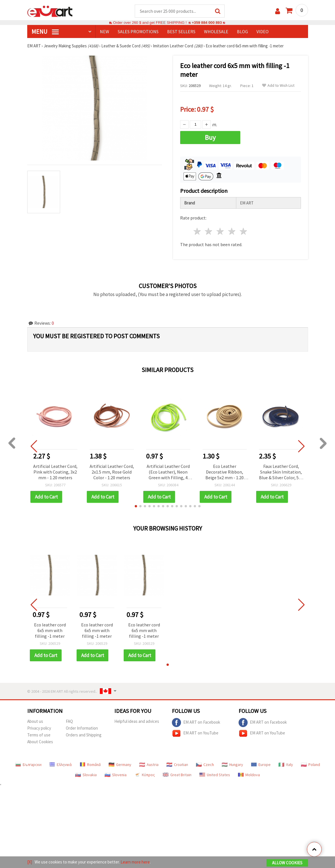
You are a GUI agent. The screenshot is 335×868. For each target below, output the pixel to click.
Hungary (232, 764)
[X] (30, 862)
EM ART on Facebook (196, 723)
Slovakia (86, 775)
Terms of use (39, 735)
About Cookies (40, 742)
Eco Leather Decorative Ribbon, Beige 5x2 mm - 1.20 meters (225, 472)
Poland (310, 764)
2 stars (209, 231)
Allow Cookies (287, 863)
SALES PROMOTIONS (138, 31)
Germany (120, 764)
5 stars (244, 231)
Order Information (82, 728)
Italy (286, 764)
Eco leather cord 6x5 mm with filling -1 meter (50, 630)
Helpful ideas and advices (137, 721)
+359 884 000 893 (207, 23)
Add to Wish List (278, 85)
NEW (105, 31)
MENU (45, 31)
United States (215, 775)
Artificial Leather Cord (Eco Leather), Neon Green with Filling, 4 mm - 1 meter (168, 472)
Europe (261, 764)
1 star (197, 231)
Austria (149, 764)
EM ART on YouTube (195, 733)
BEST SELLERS (181, 31)
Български (28, 764)
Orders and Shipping (84, 735)
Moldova (249, 775)
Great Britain (177, 775)
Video (263, 31)
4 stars (232, 231)
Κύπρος (145, 775)
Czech (205, 764)
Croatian (177, 764)
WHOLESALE (216, 31)
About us (35, 721)
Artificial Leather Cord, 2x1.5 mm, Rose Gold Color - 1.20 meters (112, 472)
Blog (242, 31)
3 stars (221, 231)
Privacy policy (39, 728)
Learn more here (135, 862)
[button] (136, 506)
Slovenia (116, 775)
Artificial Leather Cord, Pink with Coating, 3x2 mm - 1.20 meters (55, 472)
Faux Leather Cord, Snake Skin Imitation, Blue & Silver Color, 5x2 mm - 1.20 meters (281, 472)
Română (90, 764)
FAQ (69, 721)
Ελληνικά (61, 764)
